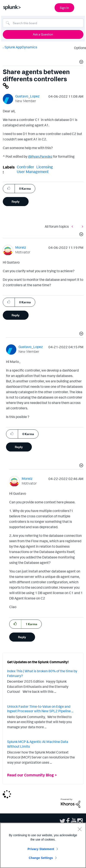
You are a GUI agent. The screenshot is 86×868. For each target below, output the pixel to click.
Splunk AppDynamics (21, 47)
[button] (81, 62)
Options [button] (79, 48)
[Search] (43, 23)
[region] (43, 845)
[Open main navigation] (80, 7)
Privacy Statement (41, 849)
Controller (25, 167)
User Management (33, 172)
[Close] (80, 829)
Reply (16, 201)
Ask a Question (43, 34)
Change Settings (41, 858)
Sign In (64, 8)
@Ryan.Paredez (40, 156)
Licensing (45, 167)
